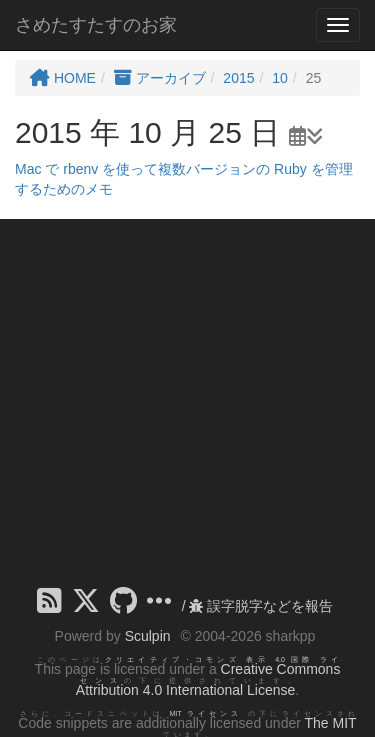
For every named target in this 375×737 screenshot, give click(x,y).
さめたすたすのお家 (96, 25)
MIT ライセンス (206, 713)
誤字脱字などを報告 (261, 606)
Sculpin (148, 636)
